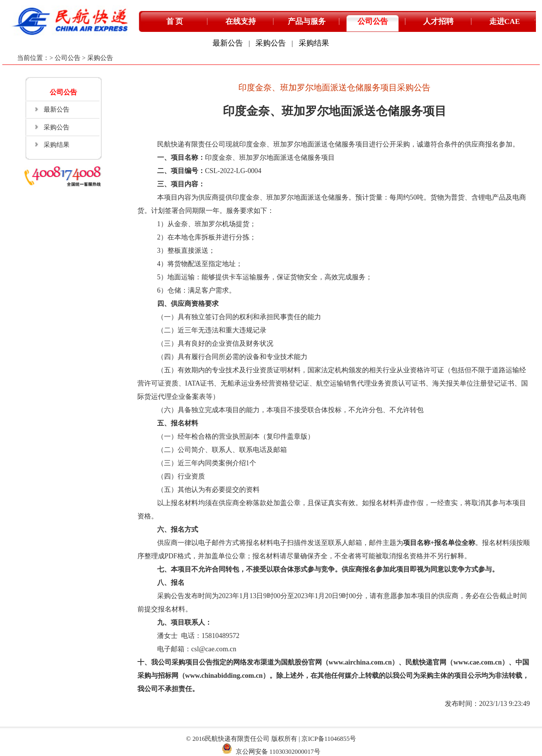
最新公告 (228, 43)
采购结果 (314, 43)
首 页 (175, 21)
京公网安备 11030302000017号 (278, 752)
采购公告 (271, 43)
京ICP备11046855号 (329, 739)
